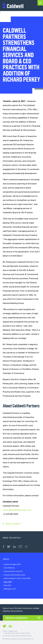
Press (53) (7, 585)
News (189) (8, 582)
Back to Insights (13, 524)
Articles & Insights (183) (12, 564)
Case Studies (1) (9, 568)
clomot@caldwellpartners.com (17, 510)
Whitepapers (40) (10, 589)
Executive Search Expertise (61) (15, 575)
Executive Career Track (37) (13, 571)
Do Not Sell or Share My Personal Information (17, 636)
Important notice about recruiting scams (17, 633)
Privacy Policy (13, 631)
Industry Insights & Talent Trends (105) (17, 578)
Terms (5, 631)
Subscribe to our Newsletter (16, 618)
